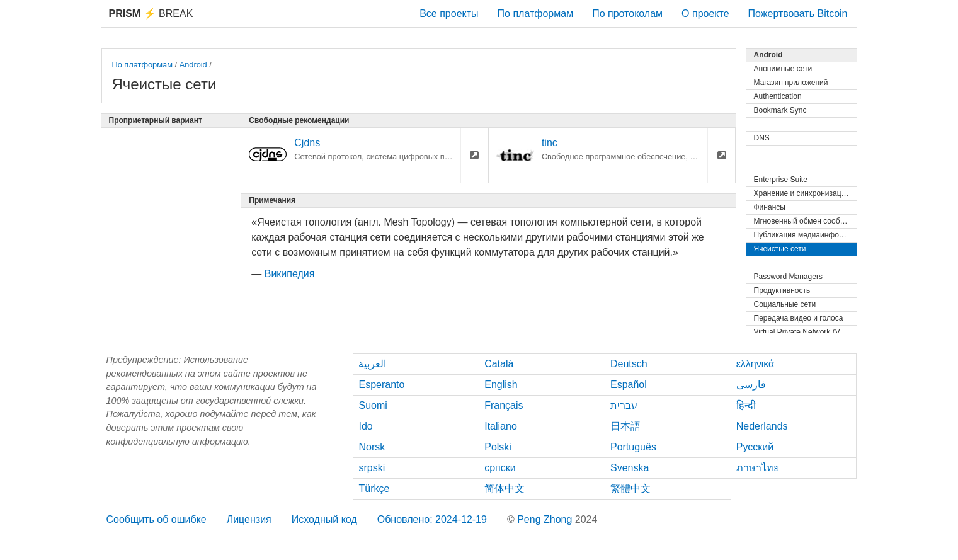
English (501, 385)
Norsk (372, 447)
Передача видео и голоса (799, 318)
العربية (372, 364)
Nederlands (762, 426)
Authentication (778, 96)
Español (629, 385)
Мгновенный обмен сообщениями (806, 221)
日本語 (625, 426)
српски (500, 468)
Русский (755, 447)
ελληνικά (756, 364)
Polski (498, 447)
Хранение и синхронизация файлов (806, 193)
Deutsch (629, 364)
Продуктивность (782, 290)
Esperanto (381, 385)
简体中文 (505, 489)
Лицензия (249, 519)
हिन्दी (746, 405)
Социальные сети (785, 304)
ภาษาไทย (758, 468)
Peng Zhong (546, 519)
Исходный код (324, 519)
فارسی (751, 385)
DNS (762, 138)
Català (499, 364)
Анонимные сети (783, 69)
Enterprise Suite (781, 180)
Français (504, 405)
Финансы (770, 207)
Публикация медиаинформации (806, 235)
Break (151, 14)
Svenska (630, 468)
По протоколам (627, 14)
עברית (624, 405)
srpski (372, 468)
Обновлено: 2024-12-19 (432, 519)
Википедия (290, 274)
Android (193, 65)
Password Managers (788, 277)
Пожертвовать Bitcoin (798, 14)
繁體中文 (630, 489)
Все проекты (449, 14)
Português (633, 447)
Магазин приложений (791, 83)
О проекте (705, 14)
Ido (365, 426)
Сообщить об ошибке (157, 519)
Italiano (501, 426)
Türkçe (374, 489)
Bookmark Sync (780, 110)
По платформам (536, 14)
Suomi (373, 405)
